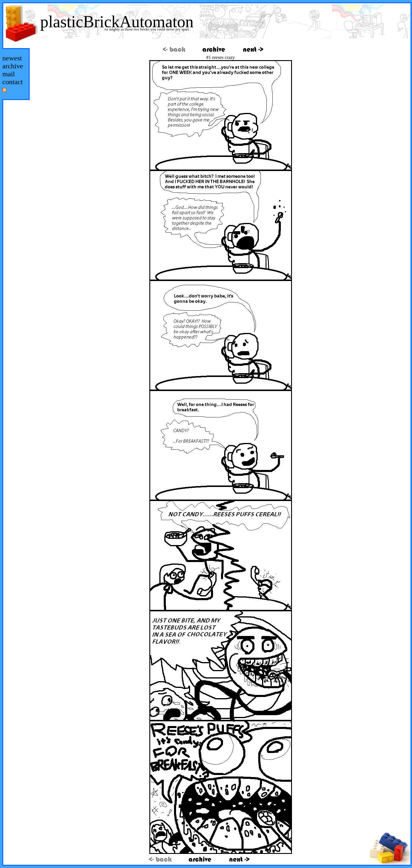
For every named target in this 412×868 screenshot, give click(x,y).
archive (13, 66)
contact (12, 82)
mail (9, 74)
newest (12, 58)
